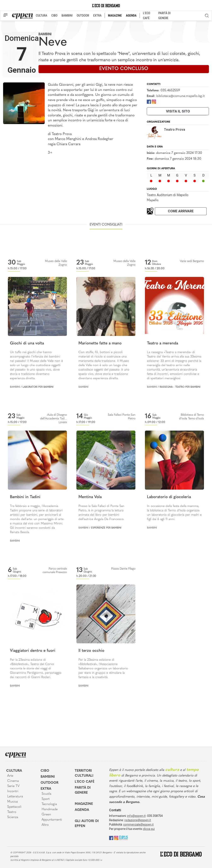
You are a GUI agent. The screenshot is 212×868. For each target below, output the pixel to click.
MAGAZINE (115, 16)
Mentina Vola (90, 497)
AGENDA (131, 16)
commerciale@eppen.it (138, 825)
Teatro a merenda (163, 343)
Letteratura (15, 797)
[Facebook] (149, 101)
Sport (46, 799)
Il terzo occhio (91, 651)
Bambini (45, 34)
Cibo (45, 771)
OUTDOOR (83, 16)
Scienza (13, 817)
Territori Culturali (84, 773)
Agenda (82, 810)
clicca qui (149, 829)
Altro (45, 825)
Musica (13, 802)
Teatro (12, 812)
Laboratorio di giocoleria (169, 497)
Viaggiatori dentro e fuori (33, 651)
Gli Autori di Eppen (87, 824)
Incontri (13, 791)
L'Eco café (85, 782)
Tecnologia (49, 804)
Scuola (46, 794)
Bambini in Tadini (25, 497)
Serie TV (13, 786)
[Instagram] (154, 101)
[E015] (123, 838)
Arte (10, 776)
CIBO (54, 16)
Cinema (13, 781)
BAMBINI (67, 16)
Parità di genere (83, 790)
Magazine (84, 804)
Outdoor (49, 783)
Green (46, 815)
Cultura (14, 771)
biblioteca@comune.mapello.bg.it (180, 96)
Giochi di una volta (27, 343)
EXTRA (97, 16)
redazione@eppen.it (138, 820)
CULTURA (42, 16)
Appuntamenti (52, 820)
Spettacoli (14, 807)
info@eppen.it (136, 816)
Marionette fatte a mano (100, 343)
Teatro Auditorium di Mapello (168, 195)
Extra (46, 789)
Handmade (50, 809)
